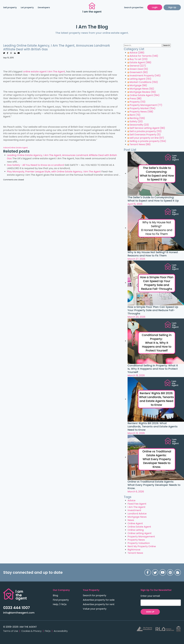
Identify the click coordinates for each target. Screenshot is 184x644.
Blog (55, 595)
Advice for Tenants (144, 56)
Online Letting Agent (140, 533)
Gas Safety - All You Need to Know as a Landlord (35, 165)
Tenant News (140, 144)
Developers (44, 7)
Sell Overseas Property (145, 135)
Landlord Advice (137, 514)
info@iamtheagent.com (19, 613)
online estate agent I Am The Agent (44, 72)
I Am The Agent (136, 507)
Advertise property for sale (99, 600)
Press (136, 98)
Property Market (142, 108)
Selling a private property (148, 141)
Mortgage (138, 85)
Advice (6, 148)
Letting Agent (140, 79)
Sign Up (172, 7)
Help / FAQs (60, 604)
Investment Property (145, 76)
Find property (61, 600)
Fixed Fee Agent (137, 504)
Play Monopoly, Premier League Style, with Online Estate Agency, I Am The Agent (54, 172)
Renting (137, 118)
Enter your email (150, 596)
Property (137, 102)
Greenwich (139, 72)
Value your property (95, 609)
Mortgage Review (143, 92)
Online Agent (135, 523)
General (138, 66)
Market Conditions (144, 82)
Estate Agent (140, 62)
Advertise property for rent (99, 604)
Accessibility (61, 631)
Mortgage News (142, 89)
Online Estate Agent (19, 148)
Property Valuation (139, 543)
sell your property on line (147, 138)
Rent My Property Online (142, 546)
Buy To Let (139, 59)
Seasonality (139, 125)
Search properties (134, 7)
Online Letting (136, 530)
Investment (134, 510)
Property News (141, 112)
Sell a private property (146, 131)
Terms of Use (11, 631)
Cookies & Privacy (31, 631)
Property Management (146, 105)
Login (155, 7)
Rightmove (134, 550)
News (131, 520)
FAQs (48, 631)
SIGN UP (150, 612)
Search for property (95, 595)
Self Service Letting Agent (147, 128)
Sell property (10, 7)
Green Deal (139, 69)
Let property (27, 7)
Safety (136, 121)
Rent (135, 115)
